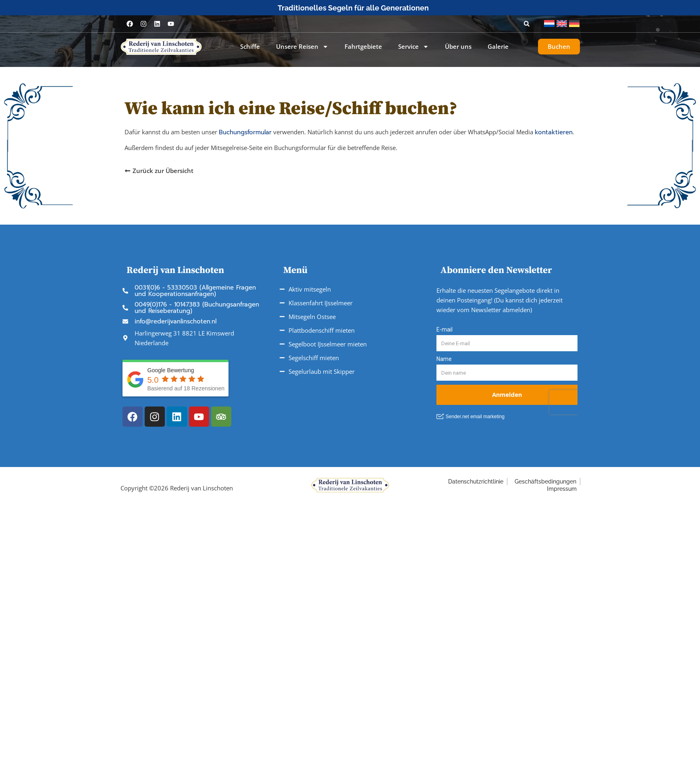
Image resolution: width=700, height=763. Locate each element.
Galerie (498, 47)
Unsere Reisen (302, 47)
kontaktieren (554, 132)
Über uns (458, 47)
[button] (527, 24)
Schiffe (250, 47)
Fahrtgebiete (363, 47)
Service (413, 47)
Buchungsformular (245, 132)
